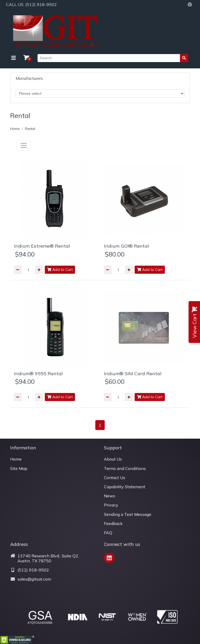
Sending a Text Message (128, 514)
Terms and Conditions (125, 468)
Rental (30, 129)
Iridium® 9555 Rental (38, 374)
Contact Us (115, 478)
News (110, 496)
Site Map (19, 468)
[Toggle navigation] (14, 58)
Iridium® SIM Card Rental (133, 374)
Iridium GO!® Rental (126, 246)
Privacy (111, 505)
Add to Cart (60, 270)
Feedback (113, 523)
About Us (113, 459)
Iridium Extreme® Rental (42, 246)
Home (15, 129)
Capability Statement (125, 487)
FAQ (108, 533)
